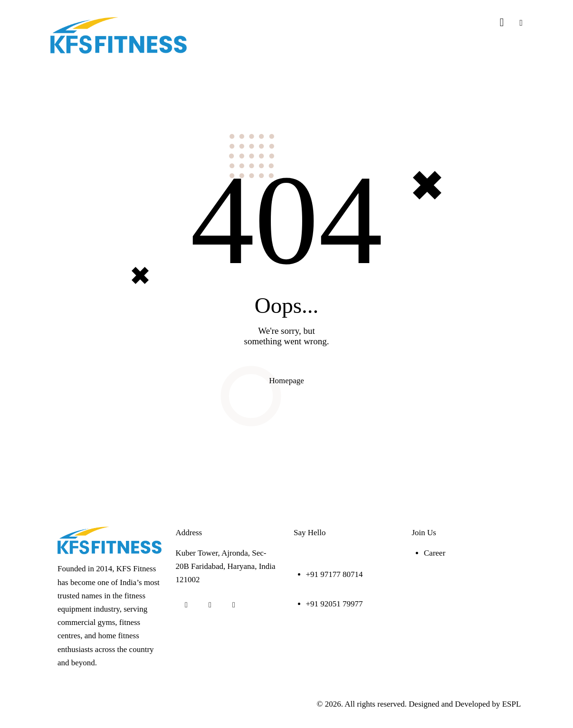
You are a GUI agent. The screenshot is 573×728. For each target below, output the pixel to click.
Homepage (286, 381)
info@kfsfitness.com (327, 553)
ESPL (511, 704)
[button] (521, 23)
